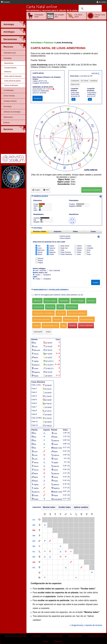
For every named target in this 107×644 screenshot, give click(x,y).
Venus (39, 252)
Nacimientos (9, 63)
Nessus (39, 258)
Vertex (78, 246)
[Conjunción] (71, 552)
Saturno (51, 248)
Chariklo (89, 248)
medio (36, 275)
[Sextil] (45, 541)
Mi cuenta (101, 2)
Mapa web (58, 641)
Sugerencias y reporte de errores (87, 625)
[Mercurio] (55, 514)
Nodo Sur (63, 248)
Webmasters (8, 117)
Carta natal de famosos (13, 76)
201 (34, 568)
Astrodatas (8, 58)
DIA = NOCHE (39, 271)
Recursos (8, 47)
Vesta (88, 246)
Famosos (49, 43)
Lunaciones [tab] (75, 81)
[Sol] (45, 514)
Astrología (9, 24)
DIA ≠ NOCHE (53, 271)
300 (34, 536)
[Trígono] (45, 525)
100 (34, 562)
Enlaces (7, 122)
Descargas (8, 106)
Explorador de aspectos (92, 190)
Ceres (78, 250)
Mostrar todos (49, 507)
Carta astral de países (12, 81)
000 (34, 530)
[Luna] (50, 514)
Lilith (61, 250)
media (36, 279)
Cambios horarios (10, 101)
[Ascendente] (39, 573)
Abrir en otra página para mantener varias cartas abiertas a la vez (59, 295)
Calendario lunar (10, 53)
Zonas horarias (9, 96)
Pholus (39, 260)
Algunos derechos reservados (16, 636)
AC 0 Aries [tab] (85, 81)
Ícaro (88, 254)
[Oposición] (50, 541)
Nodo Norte (64, 246)
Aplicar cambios (81, 507)
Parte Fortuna (65, 252)
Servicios (8, 129)
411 (34, 552)
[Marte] (66, 514)
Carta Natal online (42, 7)
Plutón (50, 254)
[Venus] (60, 514)
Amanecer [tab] (94, 81)
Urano (50, 250)
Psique (39, 263)
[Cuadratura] (50, 552)
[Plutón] (92, 514)
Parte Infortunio (65, 254)
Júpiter (51, 246)
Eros (88, 250)
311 (34, 520)
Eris (87, 252)
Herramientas (10, 39)
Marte (39, 254)
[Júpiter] (71, 514)
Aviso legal (37, 636)
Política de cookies (75, 636)
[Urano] (81, 514)
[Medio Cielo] (39, 578)
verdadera (46, 279)
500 (34, 541)
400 (34, 525)
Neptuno (51, 252)
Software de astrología (12, 112)
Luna (39, 248)
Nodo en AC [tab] (75, 84)
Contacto (6, 2)
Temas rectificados (11, 85)
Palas (78, 252)
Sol (38, 246)
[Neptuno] (87, 514)
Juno (78, 254)
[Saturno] (76, 514)
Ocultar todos (65, 507)
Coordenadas (9, 90)
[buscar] (90, 9)
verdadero (46, 275)
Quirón (78, 248)
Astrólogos (9, 32)
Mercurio (40, 250)
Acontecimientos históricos (10, 70)
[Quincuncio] (45, 552)
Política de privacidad (54, 636)
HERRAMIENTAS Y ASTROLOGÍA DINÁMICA (51, 290)
